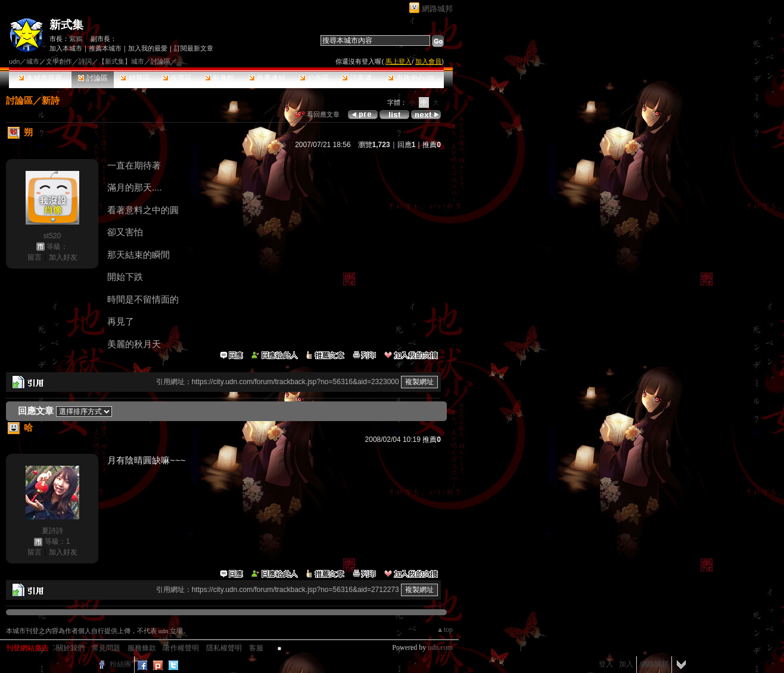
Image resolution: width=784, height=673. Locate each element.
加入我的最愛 (148, 48)
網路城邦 (437, 9)
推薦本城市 (105, 48)
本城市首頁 (40, 78)
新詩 (51, 100)
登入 (606, 664)
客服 (256, 648)
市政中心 (411, 78)
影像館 (220, 78)
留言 (35, 257)
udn (14, 61)
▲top (445, 630)
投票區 (177, 78)
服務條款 (142, 648)
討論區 (93, 78)
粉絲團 (120, 664)
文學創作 (59, 61)
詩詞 (85, 61)
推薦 (432, 145)
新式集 (66, 25)
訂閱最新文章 (194, 48)
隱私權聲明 (224, 648)
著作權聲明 (181, 648)
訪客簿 (357, 78)
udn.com (440, 647)
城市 (33, 61)
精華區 (135, 78)
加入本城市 (66, 48)
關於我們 (70, 648)
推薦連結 (267, 78)
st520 (52, 236)
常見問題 (106, 648)
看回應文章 (317, 114)
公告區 (314, 78)
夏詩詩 (52, 531)
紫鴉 (76, 39)
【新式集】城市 (121, 61)
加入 (626, 664)
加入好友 (63, 257)
